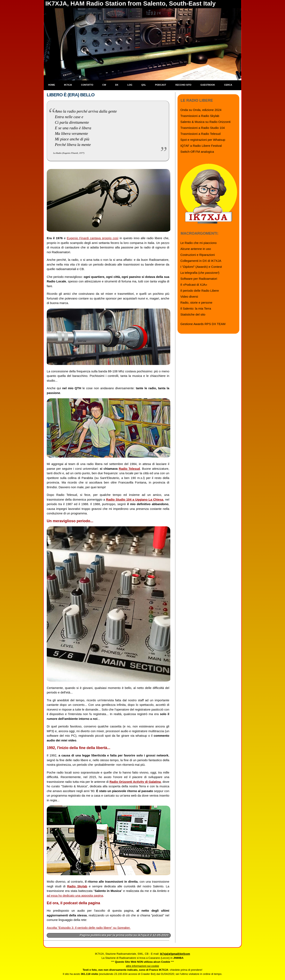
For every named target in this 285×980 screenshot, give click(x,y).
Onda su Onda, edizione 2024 (201, 110)
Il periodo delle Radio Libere (200, 291)
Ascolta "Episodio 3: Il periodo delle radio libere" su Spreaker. (89, 928)
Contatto (87, 85)
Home (52, 85)
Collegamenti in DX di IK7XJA (201, 261)
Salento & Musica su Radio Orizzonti (205, 122)
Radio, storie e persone (196, 302)
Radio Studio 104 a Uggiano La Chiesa (135, 499)
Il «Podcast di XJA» (194, 285)
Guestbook (208, 85)
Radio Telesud (129, 469)
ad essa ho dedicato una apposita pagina (75, 896)
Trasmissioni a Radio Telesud (200, 134)
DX (117, 85)
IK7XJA (68, 85)
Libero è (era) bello (71, 95)
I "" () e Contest (201, 267)
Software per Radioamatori (199, 279)
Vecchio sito (183, 85)
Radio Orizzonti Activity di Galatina (135, 782)
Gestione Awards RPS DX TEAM (203, 324)
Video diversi (189, 297)
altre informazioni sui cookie (142, 966)
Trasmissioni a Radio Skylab (200, 116)
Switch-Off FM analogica (197, 152)
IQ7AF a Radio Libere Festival (201, 146)
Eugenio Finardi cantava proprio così (93, 238)
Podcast (161, 85)
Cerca (228, 85)
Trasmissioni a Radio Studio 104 (203, 128)
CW (104, 85)
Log (130, 85)
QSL (144, 85)
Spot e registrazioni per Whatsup (203, 140)
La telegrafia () (200, 273)
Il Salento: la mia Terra (196, 308)
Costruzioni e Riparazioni (198, 255)
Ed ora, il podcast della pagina (73, 903)
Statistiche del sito (193, 314)
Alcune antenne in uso (196, 249)
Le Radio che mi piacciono (199, 243)
